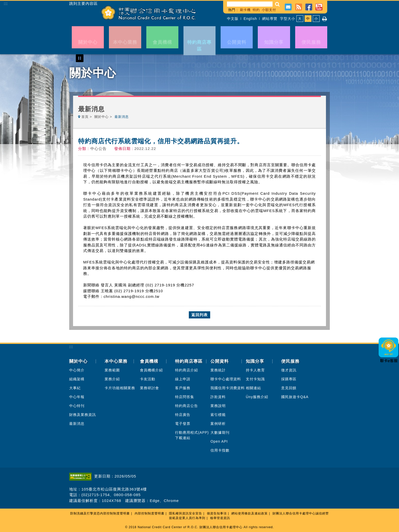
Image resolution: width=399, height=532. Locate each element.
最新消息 (77, 424)
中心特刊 (77, 406)
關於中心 (102, 117)
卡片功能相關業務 (120, 388)
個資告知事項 (217, 513)
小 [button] (316, 19)
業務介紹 (112, 379)
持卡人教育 (255, 370)
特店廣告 (183, 415)
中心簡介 (77, 370)
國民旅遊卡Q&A (295, 397)
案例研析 (218, 424)
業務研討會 (149, 388)
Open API (219, 441)
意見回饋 (289, 388)
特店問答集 (185, 397)
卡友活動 (148, 379)
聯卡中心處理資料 (226, 379)
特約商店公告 (187, 406)
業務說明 (218, 406)
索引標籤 (218, 415)
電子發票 (183, 424)
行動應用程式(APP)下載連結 (192, 435)
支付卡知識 (255, 379)
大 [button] (300, 19)
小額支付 (269, 10)
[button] (277, 4)
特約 (256, 10)
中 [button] (308, 19)
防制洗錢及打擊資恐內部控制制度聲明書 (100, 513)
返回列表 (199, 315)
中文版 (233, 19)
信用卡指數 (220, 450)
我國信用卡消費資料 (228, 388)
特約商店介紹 (187, 370)
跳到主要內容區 (83, 4)
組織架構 (77, 379)
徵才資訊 (289, 370)
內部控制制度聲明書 (149, 513)
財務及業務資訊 (83, 415)
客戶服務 (183, 388)
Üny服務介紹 (257, 397)
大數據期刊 (220, 432)
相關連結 (253, 388)
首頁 (85, 117)
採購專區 (289, 379)
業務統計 (218, 370)
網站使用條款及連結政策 (250, 513)
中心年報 (77, 397)
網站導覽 (270, 19)
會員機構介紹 (151, 370)
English (250, 19)
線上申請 (183, 379)
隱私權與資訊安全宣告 (186, 513)
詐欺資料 (218, 397)
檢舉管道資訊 (220, 518)
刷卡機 (245, 10)
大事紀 (75, 388)
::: (6, 3)
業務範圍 (112, 370)
